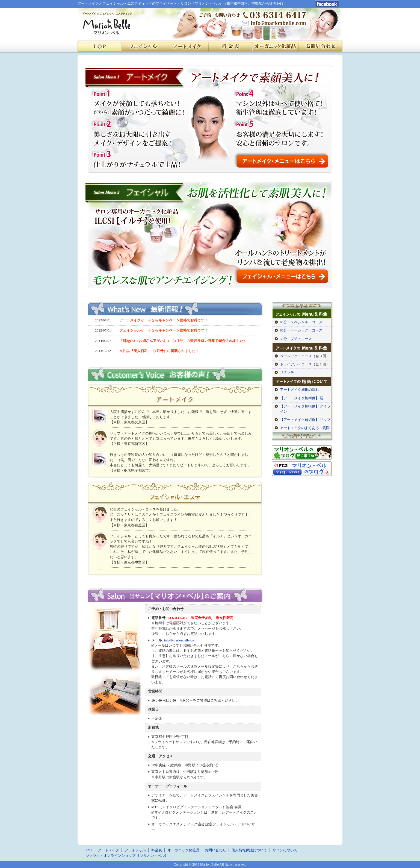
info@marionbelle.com (180, 640)
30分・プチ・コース (296, 339)
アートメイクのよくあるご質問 (305, 428)
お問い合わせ (215, 850)
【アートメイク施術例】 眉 (302, 398)
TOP (89, 850)
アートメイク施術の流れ (299, 390)
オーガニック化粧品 (183, 850)
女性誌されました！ (159, 351)
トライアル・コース (296, 364)
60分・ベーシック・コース (301, 330)
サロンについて (285, 850)
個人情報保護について (249, 850)
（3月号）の (182, 341)
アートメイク (108, 850)
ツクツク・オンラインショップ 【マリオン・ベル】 (127, 856)
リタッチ (287, 373)
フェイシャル (135, 850)
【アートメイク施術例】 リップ (305, 420)
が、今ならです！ (164, 320)
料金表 (157, 850)
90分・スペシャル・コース (301, 322)
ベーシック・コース (296, 356)
